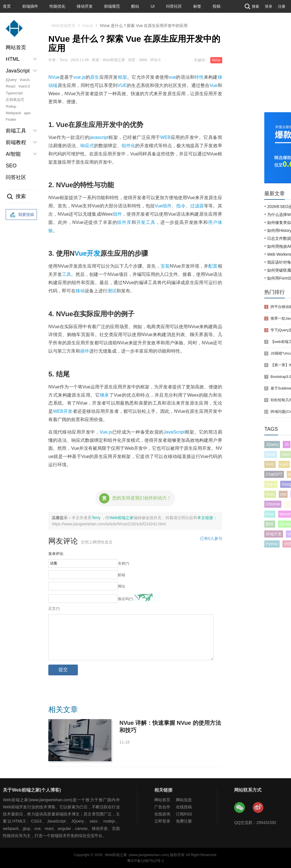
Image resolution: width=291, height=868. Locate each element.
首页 (7, 6)
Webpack (13, 113)
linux (270, 514)
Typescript (14, 93)
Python (272, 544)
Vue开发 (87, 253)
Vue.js (106, 432)
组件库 (124, 222)
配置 (213, 266)
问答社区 (174, 6)
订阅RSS (184, 814)
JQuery (272, 444)
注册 (282, 6)
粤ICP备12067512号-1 (145, 861)
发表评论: (56, 554)
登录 (269, 6)
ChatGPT (274, 474)
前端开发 (274, 534)
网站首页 (16, 47)
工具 (66, 274)
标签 (197, 6)
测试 (112, 291)
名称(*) (124, 563)
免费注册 (184, 821)
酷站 (135, 6)
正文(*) (54, 608)
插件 (85, 351)
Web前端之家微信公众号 (240, 808)
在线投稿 (184, 807)
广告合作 (162, 807)
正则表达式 (15, 100)
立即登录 (162, 821)
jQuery (11, 80)
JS (286, 444)
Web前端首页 (64, 26)
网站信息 (184, 800)
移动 (80, 291)
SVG (270, 464)
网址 (122, 586)
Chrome (273, 504)
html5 (271, 454)
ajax (27, 113)
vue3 (284, 464)
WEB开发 (63, 411)
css (283, 494)
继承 (104, 395)
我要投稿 (21, 215)
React (11, 86)
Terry (96, 518)
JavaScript (174, 432)
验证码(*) (125, 599)
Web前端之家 (121, 518)
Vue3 (286, 454)
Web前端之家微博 (258, 808)
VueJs (25, 80)
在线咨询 (162, 814)
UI (153, 6)
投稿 (217, 6)
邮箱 (122, 575)
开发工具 (146, 222)
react (270, 494)
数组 (270, 524)
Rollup (11, 106)
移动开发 (85, 6)
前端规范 (112, 6)
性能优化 (57, 6)
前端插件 (30, 6)
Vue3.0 (24, 86)
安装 (165, 266)
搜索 (251, 6)
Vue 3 (271, 484)
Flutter (11, 119)
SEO (11, 166)
